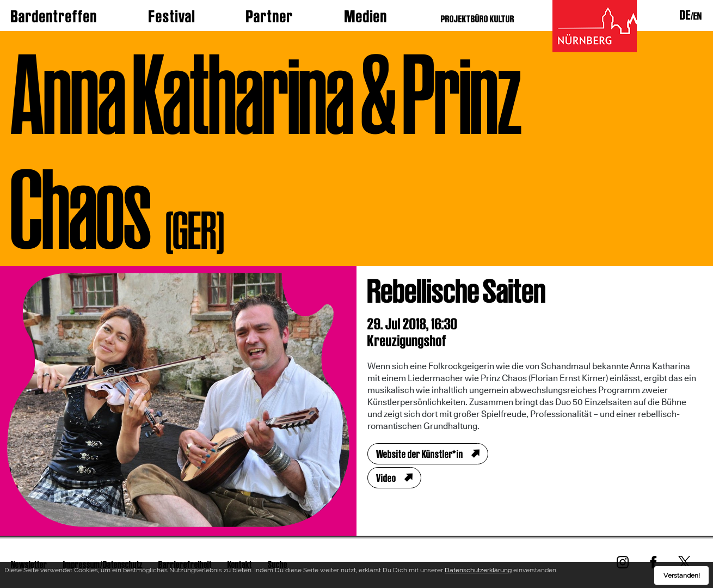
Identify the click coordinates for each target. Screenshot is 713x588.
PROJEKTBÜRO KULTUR (478, 19)
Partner (270, 16)
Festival (172, 16)
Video (386, 478)
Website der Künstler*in (420, 454)
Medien (366, 16)
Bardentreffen (54, 16)
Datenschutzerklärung (478, 572)
